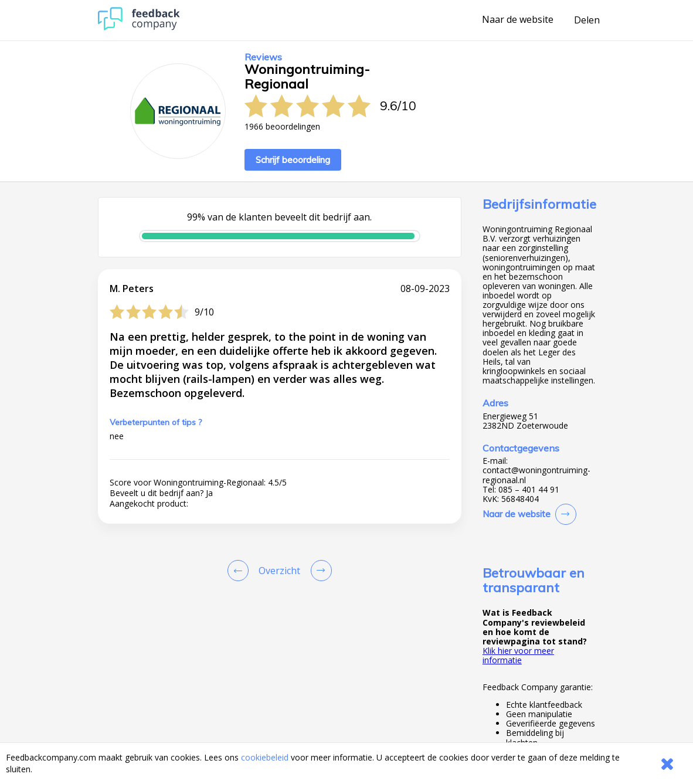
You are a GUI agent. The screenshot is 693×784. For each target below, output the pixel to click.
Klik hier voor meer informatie (518, 655)
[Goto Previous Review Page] (240, 571)
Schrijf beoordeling (293, 160)
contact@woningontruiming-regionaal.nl (536, 475)
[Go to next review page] (319, 571)
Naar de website (518, 20)
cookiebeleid (265, 757)
